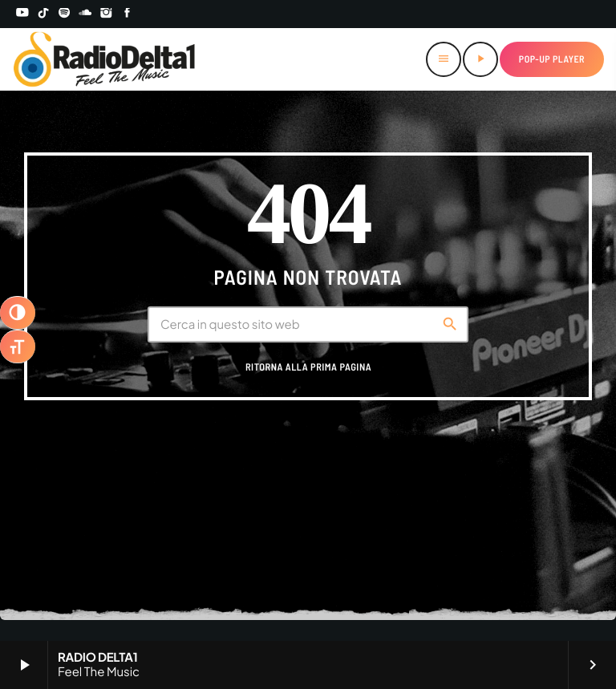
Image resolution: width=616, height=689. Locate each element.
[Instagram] (107, 14)
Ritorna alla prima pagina (308, 367)
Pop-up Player (552, 59)
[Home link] (105, 59)
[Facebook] (128, 14)
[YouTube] (22, 14)
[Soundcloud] (85, 14)
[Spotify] (64, 14)
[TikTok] (43, 14)
